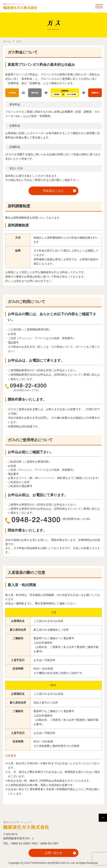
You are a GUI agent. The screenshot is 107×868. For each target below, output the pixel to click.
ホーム (7, 41)
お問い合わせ (53, 853)
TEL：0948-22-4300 (16, 843)
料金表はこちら (53, 191)
